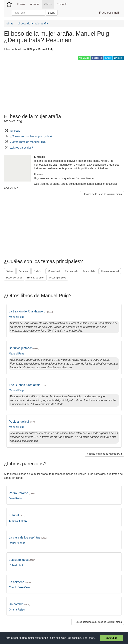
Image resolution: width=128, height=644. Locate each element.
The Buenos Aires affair (27, 385)
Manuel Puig (16, 317)
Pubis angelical (22, 422)
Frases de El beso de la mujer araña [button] (103, 194)
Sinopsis (15, 131)
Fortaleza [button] (38, 271)
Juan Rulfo (15, 498)
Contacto (62, 4)
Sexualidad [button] (54, 271)
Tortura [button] (10, 271)
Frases (21, 4)
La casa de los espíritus (28, 538)
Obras (48, 4)
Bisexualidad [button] (90, 271)
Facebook (97, 58)
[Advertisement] (43, 87)
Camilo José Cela (19, 587)
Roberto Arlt (16, 565)
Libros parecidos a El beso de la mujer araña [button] (99, 622)
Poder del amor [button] (14, 278)
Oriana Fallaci (17, 610)
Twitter (108, 58)
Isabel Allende (17, 543)
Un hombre (19, 604)
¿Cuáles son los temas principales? (31, 136)
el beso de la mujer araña (33, 24)
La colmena (20, 582)
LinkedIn (118, 58)
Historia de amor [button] (36, 278)
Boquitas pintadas (24, 348)
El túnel (17, 515)
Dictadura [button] (23, 271)
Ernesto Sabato (18, 521)
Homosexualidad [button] (110, 271)
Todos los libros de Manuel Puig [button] (105, 454)
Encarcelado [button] (71, 271)
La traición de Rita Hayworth (31, 311)
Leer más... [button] (90, 638)
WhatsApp (84, 58)
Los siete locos (22, 560)
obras (10, 24)
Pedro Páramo (22, 493)
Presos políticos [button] (58, 278)
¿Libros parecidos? (21, 148)
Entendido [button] (111, 638)
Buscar (52, 13)
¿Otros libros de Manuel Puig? (28, 142)
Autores (35, 4)
